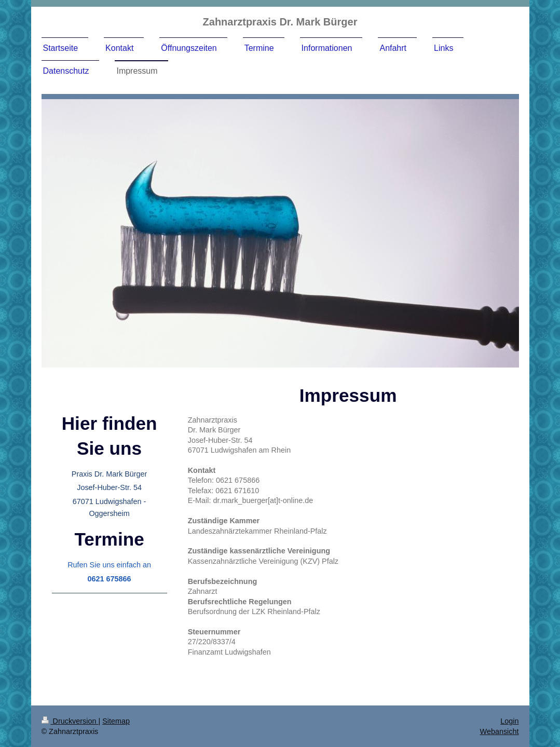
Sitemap (116, 721)
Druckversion (70, 721)
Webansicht (500, 731)
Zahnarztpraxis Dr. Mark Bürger (280, 22)
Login (509, 721)
